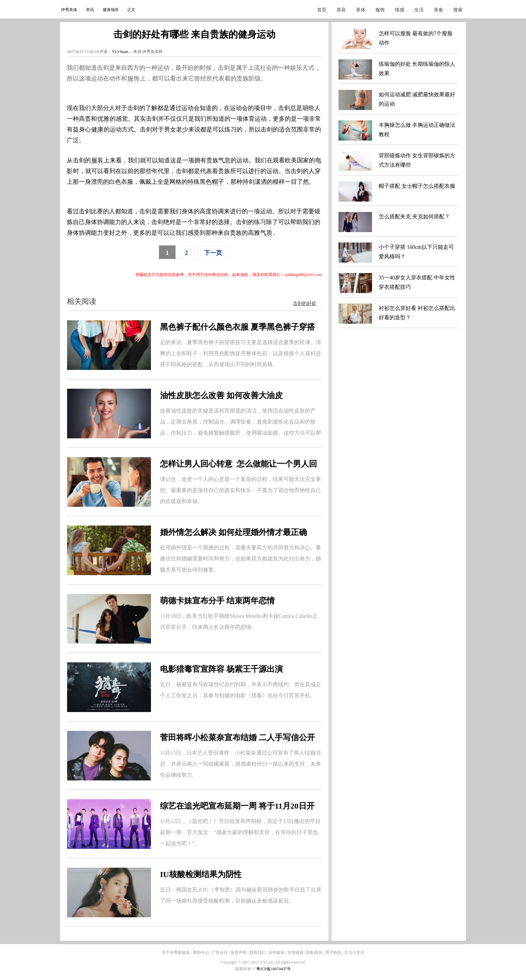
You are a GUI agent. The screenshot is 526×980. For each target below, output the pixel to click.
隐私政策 (314, 952)
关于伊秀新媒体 (176, 952)
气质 (266, 233)
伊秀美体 (69, 10)
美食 (438, 10)
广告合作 (220, 952)
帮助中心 (201, 952)
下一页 (213, 253)
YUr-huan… (122, 52)
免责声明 (239, 952)
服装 (97, 160)
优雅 (103, 119)
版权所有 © (246, 969)
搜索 (458, 10)
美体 (361, 10)
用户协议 (333, 952)
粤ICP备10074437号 (274, 969)
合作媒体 (276, 952)
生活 (419, 10)
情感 (400, 10)
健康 (97, 129)
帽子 (218, 182)
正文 (131, 10)
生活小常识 (354, 952)
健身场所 (111, 10)
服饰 (380, 10)
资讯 (90, 10)
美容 (341, 10)
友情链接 (296, 952)
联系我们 (258, 952)
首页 (322, 10)
